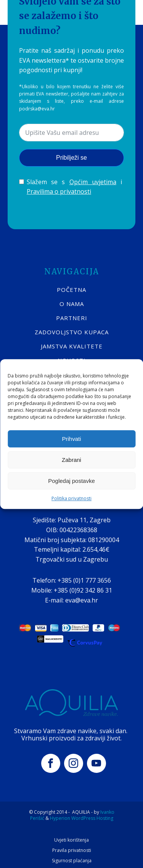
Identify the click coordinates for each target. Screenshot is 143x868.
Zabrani (71, 460)
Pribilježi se (71, 158)
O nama (72, 304)
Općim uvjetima (93, 182)
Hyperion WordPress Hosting (82, 818)
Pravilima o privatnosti (59, 191)
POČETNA (71, 290)
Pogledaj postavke (71, 481)
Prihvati (71, 439)
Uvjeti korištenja (71, 840)
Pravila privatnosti (72, 850)
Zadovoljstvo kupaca (72, 332)
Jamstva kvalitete (72, 346)
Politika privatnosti (71, 498)
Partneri (72, 318)
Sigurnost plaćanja (72, 861)
